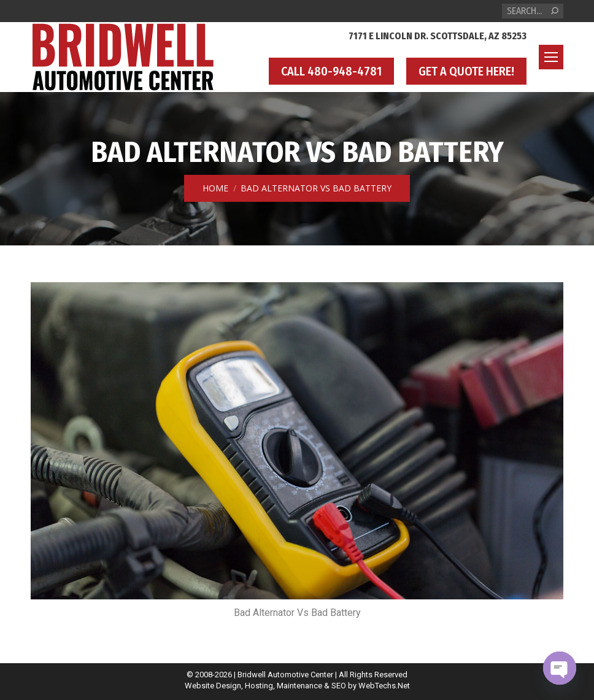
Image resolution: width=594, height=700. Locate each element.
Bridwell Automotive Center (285, 675)
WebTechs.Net (384, 686)
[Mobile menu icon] (551, 57)
